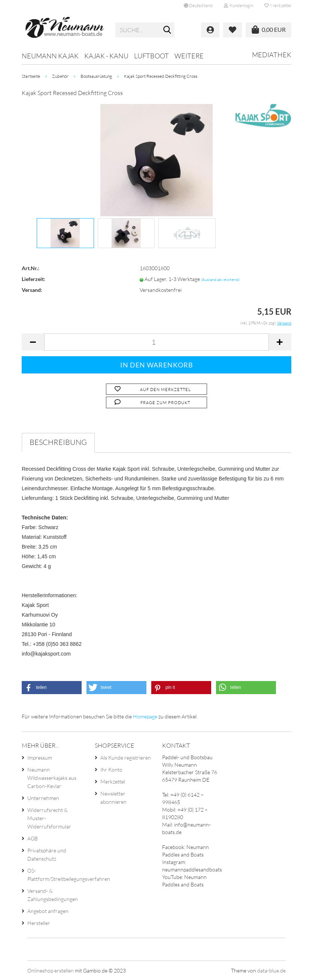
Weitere (189, 56)
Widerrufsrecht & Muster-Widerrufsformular (49, 818)
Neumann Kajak (50, 56)
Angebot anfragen (48, 911)
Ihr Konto (111, 770)
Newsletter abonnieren (113, 798)
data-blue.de (271, 970)
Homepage (145, 716)
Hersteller (39, 923)
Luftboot (151, 56)
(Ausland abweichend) (220, 280)
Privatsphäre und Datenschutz (47, 854)
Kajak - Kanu (106, 56)
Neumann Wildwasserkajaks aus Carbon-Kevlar (52, 778)
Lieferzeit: (34, 279)
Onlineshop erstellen (51, 970)
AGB (33, 838)
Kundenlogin (238, 5)
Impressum (40, 758)
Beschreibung (58, 442)
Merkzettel (278, 5)
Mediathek (272, 55)
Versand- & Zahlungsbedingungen (53, 895)
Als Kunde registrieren (126, 758)
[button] (52, 688)
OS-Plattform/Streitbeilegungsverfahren (55, 875)
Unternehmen (43, 798)
